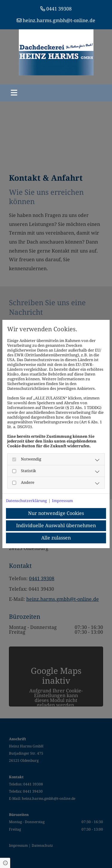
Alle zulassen (56, 538)
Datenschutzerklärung (26, 501)
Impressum (62, 501)
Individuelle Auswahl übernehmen (56, 526)
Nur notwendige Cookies (56, 513)
